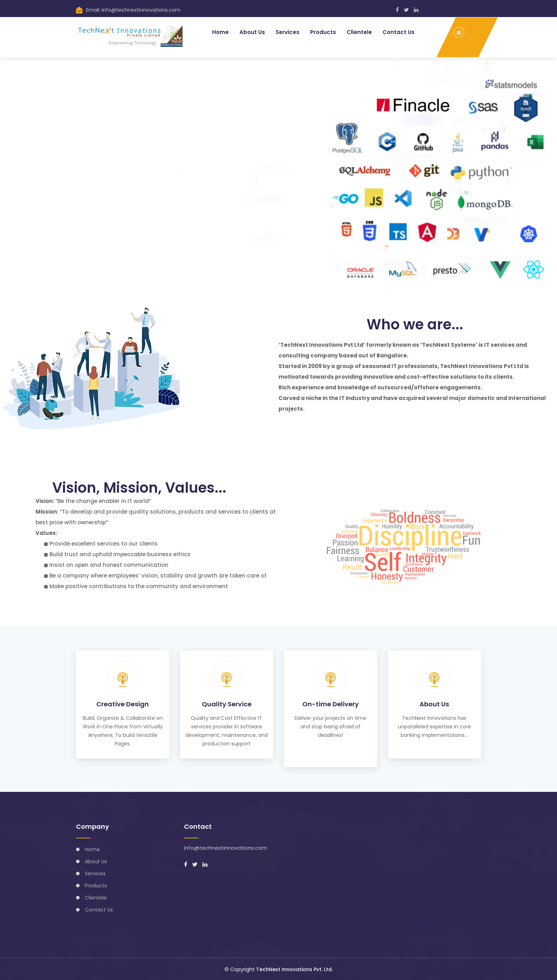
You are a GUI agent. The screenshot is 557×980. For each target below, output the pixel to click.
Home (220, 32)
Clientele (359, 32)
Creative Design (123, 703)
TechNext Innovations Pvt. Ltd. (294, 969)
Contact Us (399, 32)
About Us (252, 32)
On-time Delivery (331, 703)
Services (287, 32)
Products (323, 32)
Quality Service (227, 703)
